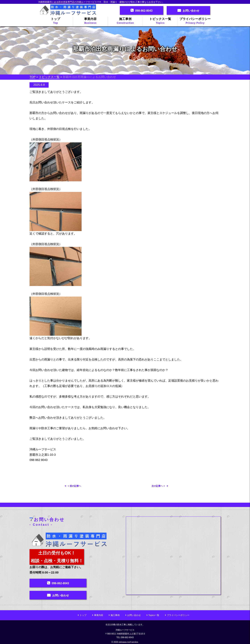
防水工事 (122, 624)
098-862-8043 (144, 11)
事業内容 (90, 21)
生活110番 (110, 624)
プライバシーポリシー (195, 21)
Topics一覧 (154, 614)
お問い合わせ (191, 11)
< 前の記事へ (74, 486)
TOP (32, 77)
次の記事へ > (158, 486)
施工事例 (125, 21)
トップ (56, 21)
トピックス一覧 (160, 21)
